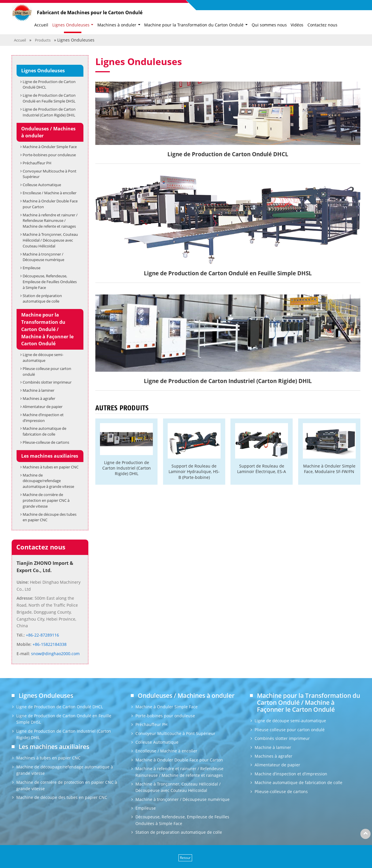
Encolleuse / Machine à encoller (50, 193)
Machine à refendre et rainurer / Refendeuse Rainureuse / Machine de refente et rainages (50, 221)
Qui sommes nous (269, 25)
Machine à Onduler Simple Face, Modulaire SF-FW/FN (329, 469)
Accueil (41, 25)
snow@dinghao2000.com (55, 654)
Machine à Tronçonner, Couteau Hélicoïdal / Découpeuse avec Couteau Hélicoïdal (50, 240)
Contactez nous (322, 25)
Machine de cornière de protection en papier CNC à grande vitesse (46, 500)
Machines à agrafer (39, 398)
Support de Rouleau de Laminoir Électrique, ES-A (262, 469)
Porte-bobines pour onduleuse (49, 155)
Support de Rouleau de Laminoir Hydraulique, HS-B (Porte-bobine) (194, 472)
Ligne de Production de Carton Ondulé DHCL (49, 85)
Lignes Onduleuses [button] (71, 25)
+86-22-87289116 (42, 635)
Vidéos (297, 25)
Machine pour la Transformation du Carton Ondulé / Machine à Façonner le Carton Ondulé (47, 329)
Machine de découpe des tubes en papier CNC (50, 517)
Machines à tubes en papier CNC (51, 467)
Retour (185, 858)
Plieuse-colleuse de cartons (46, 442)
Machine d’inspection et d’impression (43, 418)
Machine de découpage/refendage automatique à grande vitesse (48, 481)
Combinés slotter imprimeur (47, 382)
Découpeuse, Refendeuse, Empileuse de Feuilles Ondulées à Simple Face (50, 282)
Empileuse (32, 268)
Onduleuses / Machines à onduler (48, 132)
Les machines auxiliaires (50, 456)
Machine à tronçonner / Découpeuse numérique (43, 257)
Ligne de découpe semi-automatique (43, 357)
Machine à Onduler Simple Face (50, 147)
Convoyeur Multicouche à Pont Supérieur (50, 174)
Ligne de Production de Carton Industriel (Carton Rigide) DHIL (127, 468)
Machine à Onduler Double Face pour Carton (50, 204)
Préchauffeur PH (37, 163)
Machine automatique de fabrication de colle (44, 431)
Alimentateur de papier (43, 407)
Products (43, 40)
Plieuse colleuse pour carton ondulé (47, 371)
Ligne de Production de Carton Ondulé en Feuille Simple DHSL (49, 98)
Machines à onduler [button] (117, 25)
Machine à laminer (39, 390)
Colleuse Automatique (42, 185)
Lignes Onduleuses (43, 71)
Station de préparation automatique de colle (42, 299)
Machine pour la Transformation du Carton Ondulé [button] (194, 25)
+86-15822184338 (49, 644)
